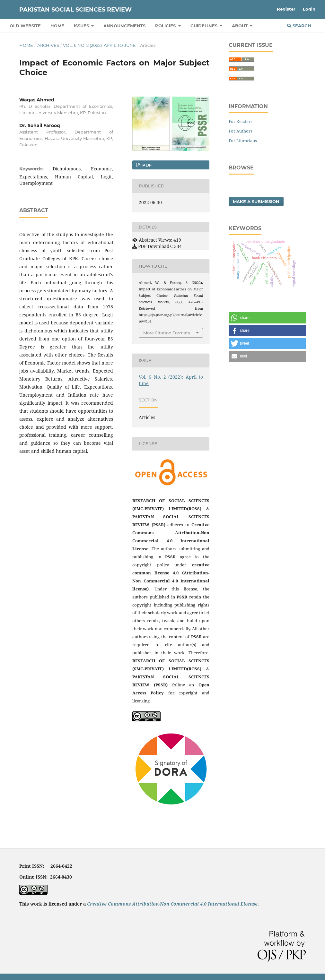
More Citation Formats (167, 333)
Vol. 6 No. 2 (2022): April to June (99, 45)
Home (57, 26)
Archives (48, 45)
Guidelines (205, 26)
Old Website (25, 26)
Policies (166, 26)
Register (286, 9)
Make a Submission (256, 202)
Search (299, 26)
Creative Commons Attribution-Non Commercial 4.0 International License (172, 904)
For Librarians (243, 141)
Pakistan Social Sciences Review (75, 10)
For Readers (241, 121)
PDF (146, 165)
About (240, 26)
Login (309, 9)
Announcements (124, 26)
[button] (267, 318)
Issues (82, 26)
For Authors (241, 131)
